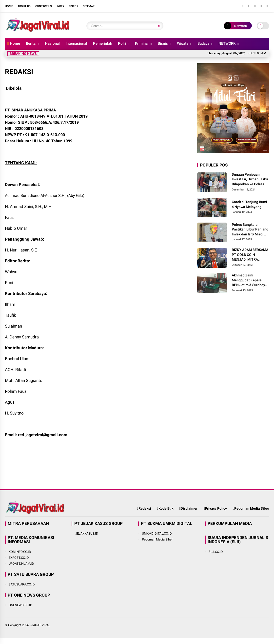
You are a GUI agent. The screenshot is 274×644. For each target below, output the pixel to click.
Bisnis (163, 43)
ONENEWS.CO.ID (20, 605)
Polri (122, 43)
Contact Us (44, 6)
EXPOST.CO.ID (19, 558)
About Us (24, 6)
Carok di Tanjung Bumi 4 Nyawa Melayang (249, 204)
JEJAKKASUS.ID (87, 533)
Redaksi (144, 508)
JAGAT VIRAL (41, 625)
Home (9, 6)
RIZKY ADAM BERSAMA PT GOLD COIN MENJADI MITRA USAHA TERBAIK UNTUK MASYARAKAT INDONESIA (250, 255)
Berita (31, 43)
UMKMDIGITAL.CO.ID (157, 533)
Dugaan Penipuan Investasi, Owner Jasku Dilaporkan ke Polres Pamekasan (250, 180)
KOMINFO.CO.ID (20, 552)
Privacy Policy (215, 508)
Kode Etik (165, 508)
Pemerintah (103, 43)
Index (60, 6)
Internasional (76, 43)
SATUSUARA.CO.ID (22, 584)
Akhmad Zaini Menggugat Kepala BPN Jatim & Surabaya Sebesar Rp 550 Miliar (249, 280)
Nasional (52, 43)
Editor (74, 6)
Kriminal (142, 43)
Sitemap (89, 6)
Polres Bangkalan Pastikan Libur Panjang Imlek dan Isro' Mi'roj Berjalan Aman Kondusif (250, 230)
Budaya (203, 43)
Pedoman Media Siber (251, 508)
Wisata (183, 43)
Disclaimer (188, 508)
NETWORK (227, 43)
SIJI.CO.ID (216, 552)
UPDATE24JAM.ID (21, 564)
